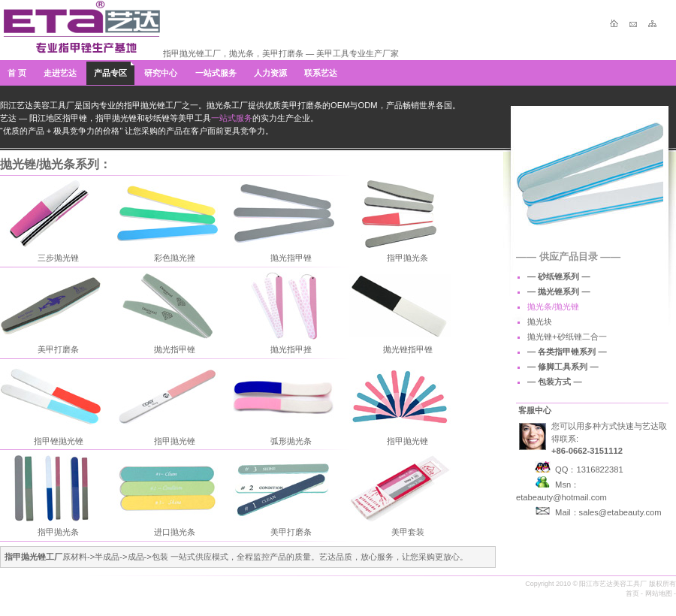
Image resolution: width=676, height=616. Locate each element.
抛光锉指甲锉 (408, 349)
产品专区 (110, 73)
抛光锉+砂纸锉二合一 (567, 337)
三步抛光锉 (58, 258)
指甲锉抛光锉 (59, 441)
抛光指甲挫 (291, 349)
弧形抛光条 (291, 441)
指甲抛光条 (407, 258)
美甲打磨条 (58, 349)
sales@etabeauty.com (620, 512)
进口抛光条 (175, 532)
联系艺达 (321, 73)
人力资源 (270, 73)
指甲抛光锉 (175, 441)
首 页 (17, 73)
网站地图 (659, 593)
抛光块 (540, 322)
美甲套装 (408, 532)
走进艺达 (60, 73)
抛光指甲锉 (291, 258)
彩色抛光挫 (175, 258)
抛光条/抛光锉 (553, 306)
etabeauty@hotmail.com (561, 497)
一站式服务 (216, 73)
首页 (632, 593)
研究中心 (161, 73)
